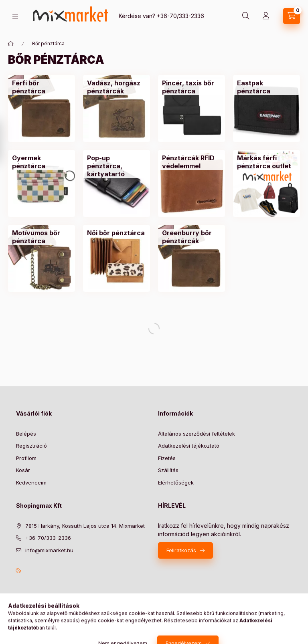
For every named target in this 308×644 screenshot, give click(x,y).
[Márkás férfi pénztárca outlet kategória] (266, 162)
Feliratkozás (181, 550)
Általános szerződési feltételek (197, 434)
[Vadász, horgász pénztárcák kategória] (117, 87)
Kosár (23, 470)
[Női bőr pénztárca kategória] (116, 233)
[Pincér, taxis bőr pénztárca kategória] (191, 87)
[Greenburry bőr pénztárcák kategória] (191, 237)
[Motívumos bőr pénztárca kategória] (42, 237)
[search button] (246, 16)
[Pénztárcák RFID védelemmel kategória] (191, 162)
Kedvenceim (31, 482)
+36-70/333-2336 (180, 16)
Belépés (26, 434)
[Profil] (266, 16)
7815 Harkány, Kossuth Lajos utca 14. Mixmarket (85, 526)
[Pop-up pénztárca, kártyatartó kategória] (117, 166)
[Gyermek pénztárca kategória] (42, 162)
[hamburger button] (15, 16)
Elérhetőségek (176, 482)
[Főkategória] (11, 44)
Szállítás (168, 470)
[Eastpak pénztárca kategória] (266, 87)
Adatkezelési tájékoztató (189, 446)
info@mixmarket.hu (49, 550)
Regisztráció (31, 446)
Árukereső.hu (39, 625)
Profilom (26, 458)
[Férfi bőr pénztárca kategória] (42, 87)
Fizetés (167, 458)
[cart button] (292, 16)
